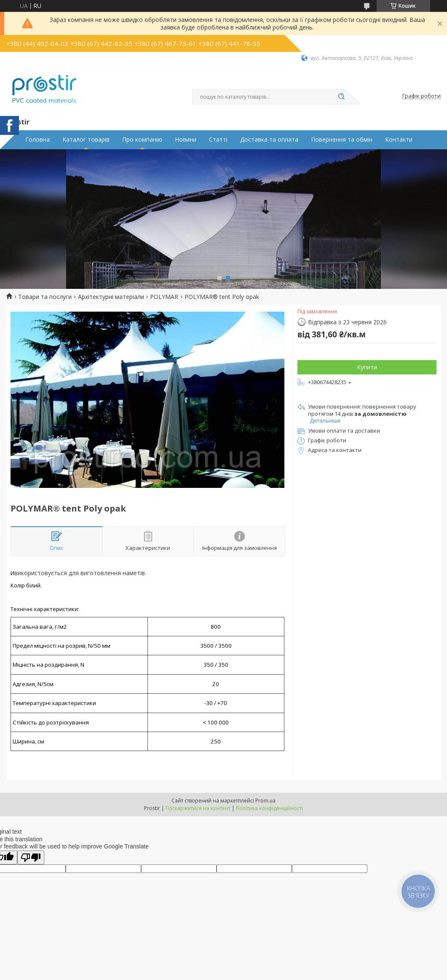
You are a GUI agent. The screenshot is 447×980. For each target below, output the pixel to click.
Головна (37, 140)
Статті (218, 140)
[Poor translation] (31, 857)
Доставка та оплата (269, 140)
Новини (186, 140)
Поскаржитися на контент (198, 808)
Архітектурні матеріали (111, 297)
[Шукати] (342, 97)
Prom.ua (265, 801)
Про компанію (142, 140)
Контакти (399, 140)
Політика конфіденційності (269, 808)
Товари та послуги (45, 297)
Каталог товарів (86, 140)
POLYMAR (164, 297)
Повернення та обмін (342, 140)
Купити (367, 367)
